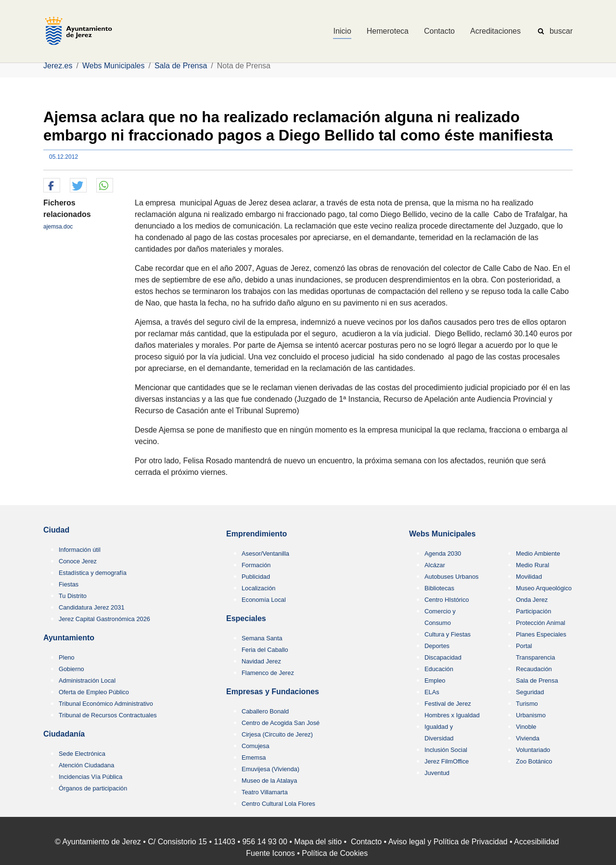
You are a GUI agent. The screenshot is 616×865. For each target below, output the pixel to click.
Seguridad (530, 692)
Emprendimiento (257, 534)
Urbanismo (531, 715)
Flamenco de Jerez (268, 673)
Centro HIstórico (447, 600)
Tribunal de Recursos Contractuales (108, 715)
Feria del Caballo (265, 650)
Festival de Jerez (448, 704)
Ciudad (56, 530)
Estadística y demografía (93, 573)
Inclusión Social (446, 750)
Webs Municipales (442, 534)
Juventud (437, 773)
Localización (258, 588)
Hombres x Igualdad (452, 715)
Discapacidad (443, 657)
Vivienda (528, 738)
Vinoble (526, 727)
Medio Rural (533, 565)
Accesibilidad (536, 842)
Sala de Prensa (537, 681)
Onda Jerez (532, 600)
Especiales (246, 618)
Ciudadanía (64, 734)
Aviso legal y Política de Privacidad (448, 842)
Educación (439, 669)
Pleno (67, 657)
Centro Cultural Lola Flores (278, 804)
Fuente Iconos (270, 853)
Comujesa (256, 746)
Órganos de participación (93, 788)
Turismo (527, 704)
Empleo (435, 681)
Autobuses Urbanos (451, 577)
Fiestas (69, 584)
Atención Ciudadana (86, 765)
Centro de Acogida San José (281, 723)
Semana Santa (262, 638)
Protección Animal (540, 623)
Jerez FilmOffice (447, 761)
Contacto (366, 842)
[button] (52, 186)
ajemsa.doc (58, 227)
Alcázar (435, 565)
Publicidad (256, 577)
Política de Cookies (335, 853)
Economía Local (264, 600)
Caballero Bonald (265, 711)
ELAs (432, 692)
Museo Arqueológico (544, 588)
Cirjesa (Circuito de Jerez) (277, 734)
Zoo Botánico (534, 761)
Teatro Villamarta (265, 792)
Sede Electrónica (82, 754)
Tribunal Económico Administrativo (106, 704)
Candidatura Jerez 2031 (92, 607)
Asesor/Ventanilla (265, 553)
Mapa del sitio (318, 842)
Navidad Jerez (261, 661)
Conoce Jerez (78, 561)
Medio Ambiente (538, 553)
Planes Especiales (541, 634)
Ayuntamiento (69, 638)
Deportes (437, 646)
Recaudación (534, 669)
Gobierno (71, 669)
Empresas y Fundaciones (273, 692)
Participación (533, 611)
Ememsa (254, 757)
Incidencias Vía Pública (90, 777)
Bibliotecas (439, 588)
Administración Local (87, 681)
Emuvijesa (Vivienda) (270, 769)
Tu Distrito (73, 596)
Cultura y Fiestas (448, 634)
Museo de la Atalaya (269, 781)
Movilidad (529, 577)
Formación (256, 565)
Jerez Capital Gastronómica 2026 (104, 619)
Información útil (80, 550)
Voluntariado (533, 750)
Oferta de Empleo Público (94, 692)
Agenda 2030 (443, 553)
